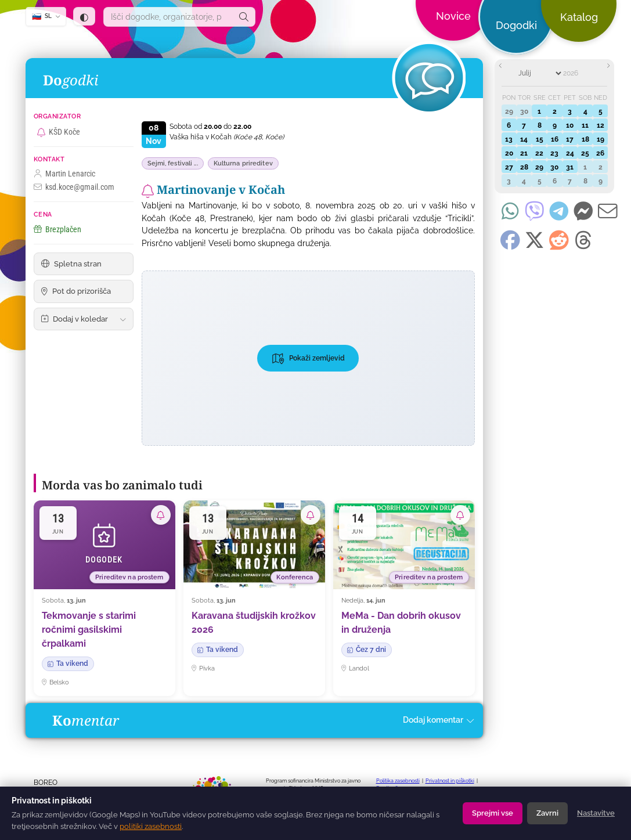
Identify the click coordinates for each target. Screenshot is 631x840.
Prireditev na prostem (129, 577)
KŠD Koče (64, 132)
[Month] (540, 73)
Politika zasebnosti (398, 781)
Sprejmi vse (493, 813)
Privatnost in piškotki (450, 781)
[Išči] (244, 17)
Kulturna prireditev (243, 163)
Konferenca (295, 577)
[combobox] (168, 17)
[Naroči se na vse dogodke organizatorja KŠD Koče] (41, 132)
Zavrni (547, 813)
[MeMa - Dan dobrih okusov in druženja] (404, 598)
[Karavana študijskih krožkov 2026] (254, 598)
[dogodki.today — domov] (217, 29)
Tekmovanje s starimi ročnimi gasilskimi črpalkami (89, 630)
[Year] (578, 73)
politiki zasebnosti (151, 826)
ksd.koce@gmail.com (74, 187)
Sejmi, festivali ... (173, 163)
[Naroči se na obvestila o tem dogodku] (148, 191)
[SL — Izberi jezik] (46, 17)
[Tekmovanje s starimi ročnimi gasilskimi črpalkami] (104, 598)
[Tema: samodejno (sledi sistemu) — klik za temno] (84, 16)
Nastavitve (596, 813)
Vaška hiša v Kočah (227, 137)
